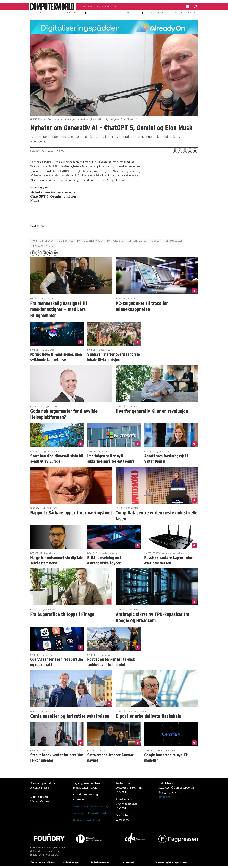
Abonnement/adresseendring (91, 806)
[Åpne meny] (188, 7)
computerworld (137, 241)
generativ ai (66, 241)
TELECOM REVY (43, 13)
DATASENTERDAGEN (157, 13)
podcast (156, 241)
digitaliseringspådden (90, 241)
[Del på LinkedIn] (185, 151)
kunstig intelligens (43, 241)
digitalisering (115, 241)
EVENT (100, 13)
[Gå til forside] (52, 6)
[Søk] (195, 6)
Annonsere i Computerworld (90, 813)
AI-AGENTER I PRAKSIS (185, 13)
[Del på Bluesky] (195, 151)
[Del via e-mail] (190, 151)
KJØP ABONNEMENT (107, 7)
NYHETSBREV (87, 7)
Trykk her (164, 797)
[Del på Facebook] (175, 151)
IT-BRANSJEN (71, 13)
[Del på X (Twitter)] (180, 151)
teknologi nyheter (43, 246)
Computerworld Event (87, 820)
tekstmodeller (174, 241)
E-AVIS (128, 13)
